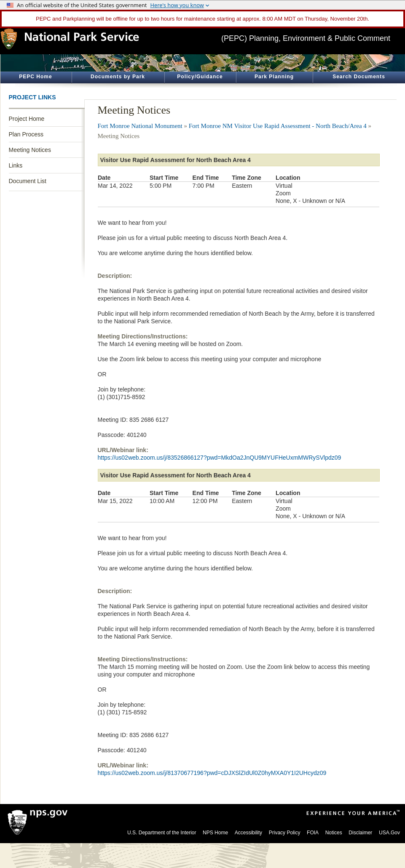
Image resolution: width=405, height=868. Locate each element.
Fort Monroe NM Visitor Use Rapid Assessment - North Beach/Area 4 (278, 126)
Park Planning (274, 77)
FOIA (313, 833)
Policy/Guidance (200, 77)
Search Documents (359, 77)
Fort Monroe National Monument (140, 126)
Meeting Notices (30, 150)
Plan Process (26, 134)
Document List (28, 181)
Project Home (27, 119)
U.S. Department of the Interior (162, 833)
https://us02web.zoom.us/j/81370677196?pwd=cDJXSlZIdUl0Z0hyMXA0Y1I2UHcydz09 (212, 773)
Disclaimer (360, 833)
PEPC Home (35, 77)
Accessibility (248, 833)
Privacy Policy (285, 833)
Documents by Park (118, 77)
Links (16, 165)
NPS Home (215, 833)
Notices (334, 833)
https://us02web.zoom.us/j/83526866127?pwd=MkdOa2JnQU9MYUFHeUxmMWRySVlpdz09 (220, 458)
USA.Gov (389, 833)
